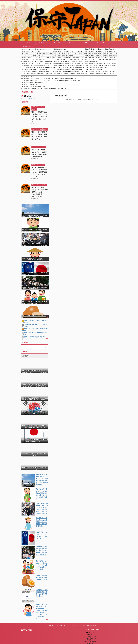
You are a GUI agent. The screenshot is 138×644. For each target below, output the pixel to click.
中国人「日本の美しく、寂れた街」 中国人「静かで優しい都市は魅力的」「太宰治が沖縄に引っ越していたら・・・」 (101, 49)
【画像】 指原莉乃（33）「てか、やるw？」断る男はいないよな (37, 63)
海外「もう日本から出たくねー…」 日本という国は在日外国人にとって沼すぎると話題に (101, 57)
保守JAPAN (26, 608)
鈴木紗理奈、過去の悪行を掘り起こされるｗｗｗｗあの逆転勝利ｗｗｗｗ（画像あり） (37, 61)
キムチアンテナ (43, 43)
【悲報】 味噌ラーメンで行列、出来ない (32, 51)
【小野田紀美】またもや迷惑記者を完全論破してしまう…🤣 (37, 66)
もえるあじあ (101, 43)
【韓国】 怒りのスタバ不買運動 (93, 70)
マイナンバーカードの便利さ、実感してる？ (33, 55)
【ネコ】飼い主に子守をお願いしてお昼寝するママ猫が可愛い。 (37, 72)
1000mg (86, 43)
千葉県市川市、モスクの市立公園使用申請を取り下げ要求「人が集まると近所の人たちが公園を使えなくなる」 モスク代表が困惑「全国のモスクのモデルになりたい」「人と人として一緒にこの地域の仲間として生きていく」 (69, 74)
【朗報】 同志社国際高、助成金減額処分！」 (65, 55)
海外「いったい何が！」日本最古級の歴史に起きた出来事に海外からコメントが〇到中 (101, 59)
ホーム (28, 43)
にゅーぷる (57, 43)
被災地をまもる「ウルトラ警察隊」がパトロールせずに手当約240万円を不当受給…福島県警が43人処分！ (69, 51)
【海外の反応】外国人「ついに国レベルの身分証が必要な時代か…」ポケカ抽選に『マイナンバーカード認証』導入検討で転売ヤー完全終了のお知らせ (69, 66)
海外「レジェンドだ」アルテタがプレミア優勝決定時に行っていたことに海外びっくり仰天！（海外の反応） (69, 68)
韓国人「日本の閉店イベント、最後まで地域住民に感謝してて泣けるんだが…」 (40, 131)
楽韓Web (90, 618)
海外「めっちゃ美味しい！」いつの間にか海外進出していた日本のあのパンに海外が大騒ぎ (101, 53)
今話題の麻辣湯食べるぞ (60, 49)
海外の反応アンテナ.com (95, 640)
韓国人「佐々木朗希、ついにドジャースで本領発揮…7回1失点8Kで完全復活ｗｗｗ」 (40, 145)
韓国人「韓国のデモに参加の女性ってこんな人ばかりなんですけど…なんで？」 (101, 74)
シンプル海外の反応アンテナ (96, 631)
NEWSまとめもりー (94, 614)
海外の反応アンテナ (28, 46)
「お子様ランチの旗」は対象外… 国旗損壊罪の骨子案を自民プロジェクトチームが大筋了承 (37, 70)
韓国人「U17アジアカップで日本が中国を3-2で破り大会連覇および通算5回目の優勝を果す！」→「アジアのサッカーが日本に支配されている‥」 (69, 57)
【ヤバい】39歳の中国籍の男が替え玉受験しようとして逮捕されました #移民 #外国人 (37, 74)
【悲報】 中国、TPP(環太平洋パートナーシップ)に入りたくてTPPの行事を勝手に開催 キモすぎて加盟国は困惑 (69, 53)
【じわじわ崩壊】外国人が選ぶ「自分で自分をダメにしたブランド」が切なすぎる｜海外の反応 (101, 72)
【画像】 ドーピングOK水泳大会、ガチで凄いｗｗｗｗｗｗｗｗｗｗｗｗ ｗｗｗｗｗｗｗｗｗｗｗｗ (37, 49)
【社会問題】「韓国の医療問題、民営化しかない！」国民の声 (69, 61)
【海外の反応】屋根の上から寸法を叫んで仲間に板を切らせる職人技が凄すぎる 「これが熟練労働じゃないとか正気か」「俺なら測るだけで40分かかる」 (69, 70)
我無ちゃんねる (92, 635)
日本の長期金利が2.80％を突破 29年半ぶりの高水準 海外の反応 (69, 63)
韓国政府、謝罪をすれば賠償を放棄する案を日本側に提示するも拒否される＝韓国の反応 (101, 55)
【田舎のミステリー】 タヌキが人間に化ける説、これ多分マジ (37, 53)
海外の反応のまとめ (94, 637)
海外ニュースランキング (28, 98)
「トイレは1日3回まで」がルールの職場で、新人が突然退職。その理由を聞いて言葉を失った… (37, 68)
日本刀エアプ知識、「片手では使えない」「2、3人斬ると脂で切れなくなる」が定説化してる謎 (37, 57)
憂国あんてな (91, 633)
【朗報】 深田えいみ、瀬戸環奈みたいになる (33, 59)
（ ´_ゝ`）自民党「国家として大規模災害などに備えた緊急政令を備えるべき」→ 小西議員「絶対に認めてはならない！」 (69, 59)
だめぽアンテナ (92, 623)
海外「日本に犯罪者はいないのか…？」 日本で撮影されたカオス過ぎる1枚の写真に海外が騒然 (101, 51)
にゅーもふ (72, 43)
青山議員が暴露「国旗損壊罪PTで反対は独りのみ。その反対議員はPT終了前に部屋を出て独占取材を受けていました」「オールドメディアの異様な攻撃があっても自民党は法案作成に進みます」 (69, 72)
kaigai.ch (90, 622)
